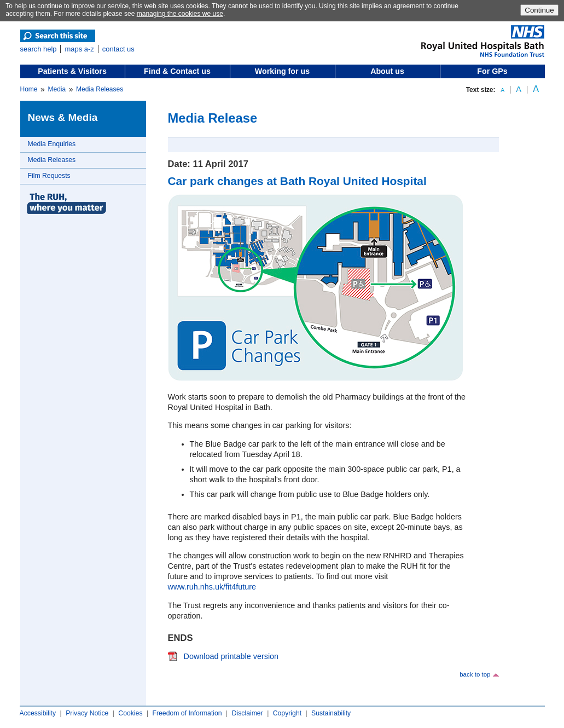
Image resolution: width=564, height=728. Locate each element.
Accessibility (38, 713)
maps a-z (79, 49)
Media (57, 89)
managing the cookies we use (180, 14)
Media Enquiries (52, 144)
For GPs (492, 71)
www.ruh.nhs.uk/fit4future (212, 587)
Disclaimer (248, 713)
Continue (539, 10)
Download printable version (231, 656)
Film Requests (49, 176)
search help (39, 49)
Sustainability (331, 713)
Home (29, 89)
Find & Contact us (177, 71)
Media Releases (100, 89)
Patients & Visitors (72, 71)
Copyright (287, 713)
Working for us (282, 71)
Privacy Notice (87, 713)
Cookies (130, 713)
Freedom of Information (187, 713)
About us (387, 71)
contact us (118, 49)
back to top (475, 674)
